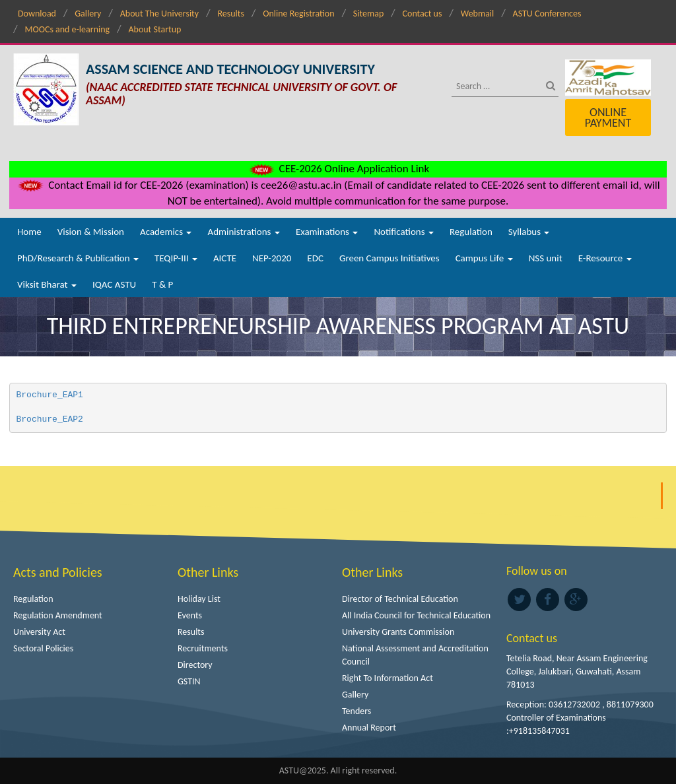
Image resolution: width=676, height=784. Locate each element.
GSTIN (189, 681)
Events (190, 615)
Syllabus (529, 232)
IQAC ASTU (114, 284)
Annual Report (369, 728)
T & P (162, 284)
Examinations (327, 232)
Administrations (243, 232)
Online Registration (298, 14)
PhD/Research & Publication (78, 258)
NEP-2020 (272, 258)
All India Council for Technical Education (416, 615)
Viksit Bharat (47, 284)
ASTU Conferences (547, 14)
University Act (39, 632)
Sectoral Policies (43, 648)
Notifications (404, 232)
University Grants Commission (398, 632)
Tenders (356, 711)
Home (29, 232)
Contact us (422, 14)
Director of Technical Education (400, 599)
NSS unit (546, 258)
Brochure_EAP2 (52, 419)
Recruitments (203, 648)
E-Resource (605, 258)
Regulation (471, 232)
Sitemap (368, 14)
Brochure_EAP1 (52, 395)
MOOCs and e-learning (67, 29)
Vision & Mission (91, 232)
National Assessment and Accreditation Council (415, 655)
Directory (195, 665)
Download (37, 14)
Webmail (478, 14)
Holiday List (199, 599)
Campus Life (484, 258)
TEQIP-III (176, 258)
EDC (315, 258)
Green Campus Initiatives (389, 258)
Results (231, 14)
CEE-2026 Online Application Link (338, 169)
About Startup (154, 29)
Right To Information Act (388, 678)
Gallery (88, 14)
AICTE (225, 258)
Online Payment (608, 117)
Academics (166, 232)
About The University (159, 14)
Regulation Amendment (58, 615)
